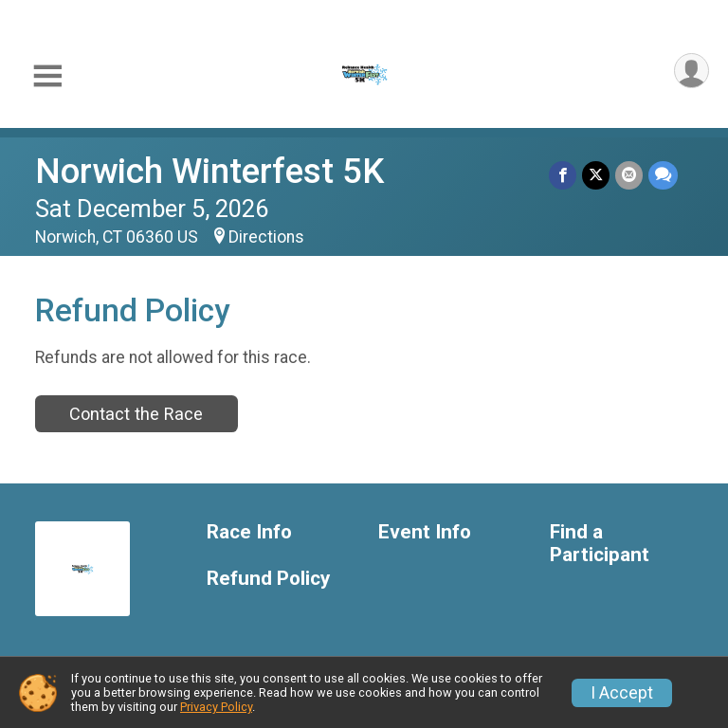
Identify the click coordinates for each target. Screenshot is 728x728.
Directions (266, 237)
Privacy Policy (216, 707)
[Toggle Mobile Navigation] (47, 76)
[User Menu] (692, 71)
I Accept (622, 693)
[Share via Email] (629, 175)
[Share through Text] (663, 175)
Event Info (425, 532)
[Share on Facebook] (563, 175)
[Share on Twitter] (596, 175)
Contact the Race (136, 414)
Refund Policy (268, 579)
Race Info (249, 532)
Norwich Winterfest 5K (209, 171)
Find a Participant (600, 544)
